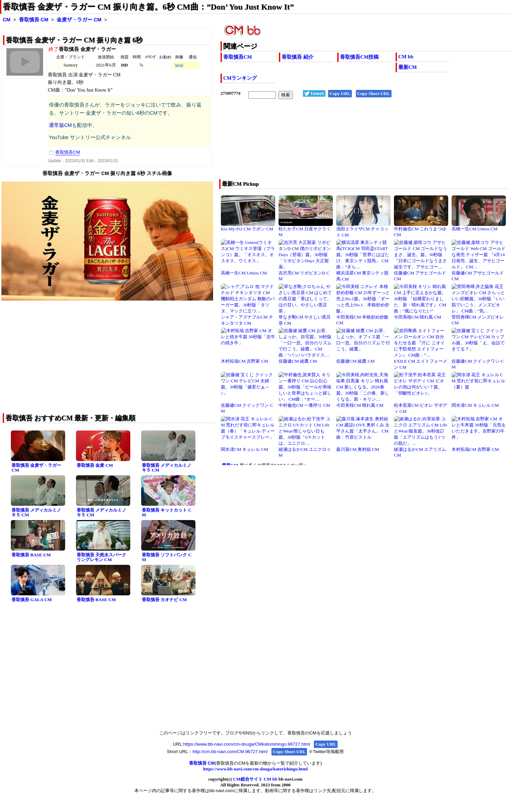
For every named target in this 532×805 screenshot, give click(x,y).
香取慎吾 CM (34, 20)
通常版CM (60, 125)
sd (181, 65)
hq (177, 65)
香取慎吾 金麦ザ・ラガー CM (36, 468)
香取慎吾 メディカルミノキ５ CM (167, 468)
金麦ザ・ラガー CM (79, 20)
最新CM (407, 67)
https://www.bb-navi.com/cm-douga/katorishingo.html (255, 769)
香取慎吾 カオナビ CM (164, 600)
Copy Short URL (374, 93)
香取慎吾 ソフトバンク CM (167, 557)
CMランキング (240, 78)
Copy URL (340, 93)
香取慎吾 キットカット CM (167, 513)
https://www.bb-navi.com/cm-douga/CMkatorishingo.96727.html (246, 744)
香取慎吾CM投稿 (359, 57)
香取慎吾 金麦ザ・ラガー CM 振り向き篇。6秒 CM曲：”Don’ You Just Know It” (148, 7)
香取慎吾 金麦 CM (95, 465)
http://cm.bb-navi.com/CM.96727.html (230, 752)
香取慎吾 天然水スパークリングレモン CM (101, 557)
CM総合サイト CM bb (255, 779)
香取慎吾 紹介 (298, 57)
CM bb (406, 57)
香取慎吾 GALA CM (32, 600)
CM (7, 20)
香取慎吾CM (237, 57)
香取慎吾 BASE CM (31, 555)
